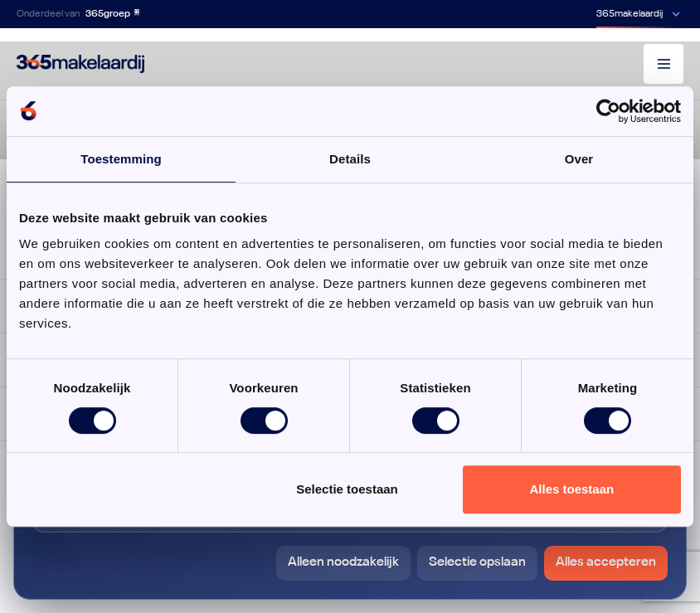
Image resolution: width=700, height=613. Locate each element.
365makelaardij (630, 14)
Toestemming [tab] (121, 159)
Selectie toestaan (347, 489)
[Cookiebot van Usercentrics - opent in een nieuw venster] (608, 111)
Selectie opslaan (477, 562)
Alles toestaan (571, 489)
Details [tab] (350, 159)
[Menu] (664, 64)
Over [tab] (579, 159)
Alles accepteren (606, 562)
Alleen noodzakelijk (343, 562)
